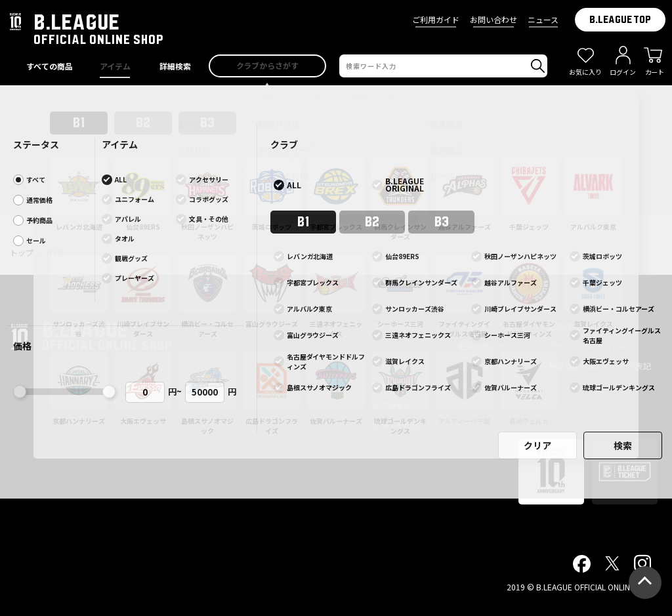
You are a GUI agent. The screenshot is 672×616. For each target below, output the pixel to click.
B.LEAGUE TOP (620, 20)
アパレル (388, 346)
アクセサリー (396, 405)
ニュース (543, 19)
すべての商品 (396, 326)
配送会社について (490, 346)
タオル (385, 366)
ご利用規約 (568, 326)
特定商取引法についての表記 (600, 366)
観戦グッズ (392, 385)
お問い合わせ (493, 19)
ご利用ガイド (436, 19)
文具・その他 (396, 425)
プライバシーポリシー (588, 346)
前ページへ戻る (336, 209)
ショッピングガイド (493, 326)
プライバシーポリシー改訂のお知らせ (336, 98)
